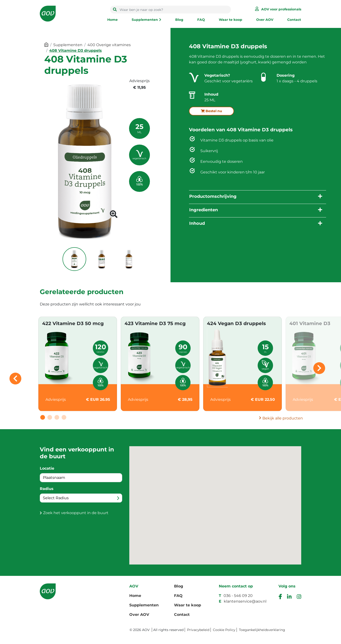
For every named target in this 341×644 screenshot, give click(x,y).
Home (112, 20)
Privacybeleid (198, 630)
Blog (179, 20)
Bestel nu (211, 111)
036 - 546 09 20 (238, 596)
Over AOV (265, 20)
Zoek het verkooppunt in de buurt (76, 513)
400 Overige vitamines (109, 45)
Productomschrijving (213, 196)
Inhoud (197, 223)
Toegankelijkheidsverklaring (262, 630)
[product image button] (114, 216)
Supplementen (145, 20)
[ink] (289, 597)
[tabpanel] (78, 364)
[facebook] (280, 597)
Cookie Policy (224, 630)
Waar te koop (231, 20)
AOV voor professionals (281, 9)
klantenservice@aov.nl (245, 601)
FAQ (201, 20)
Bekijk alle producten (283, 418)
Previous (15, 379)
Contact (294, 20)
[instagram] (299, 597)
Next (319, 368)
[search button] (115, 10)
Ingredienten (204, 210)
